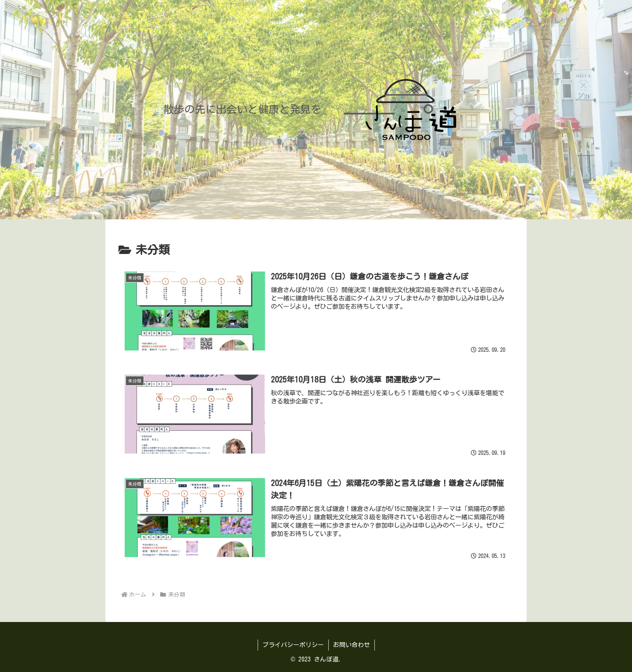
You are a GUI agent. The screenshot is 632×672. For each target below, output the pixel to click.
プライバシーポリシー (293, 645)
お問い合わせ (352, 645)
